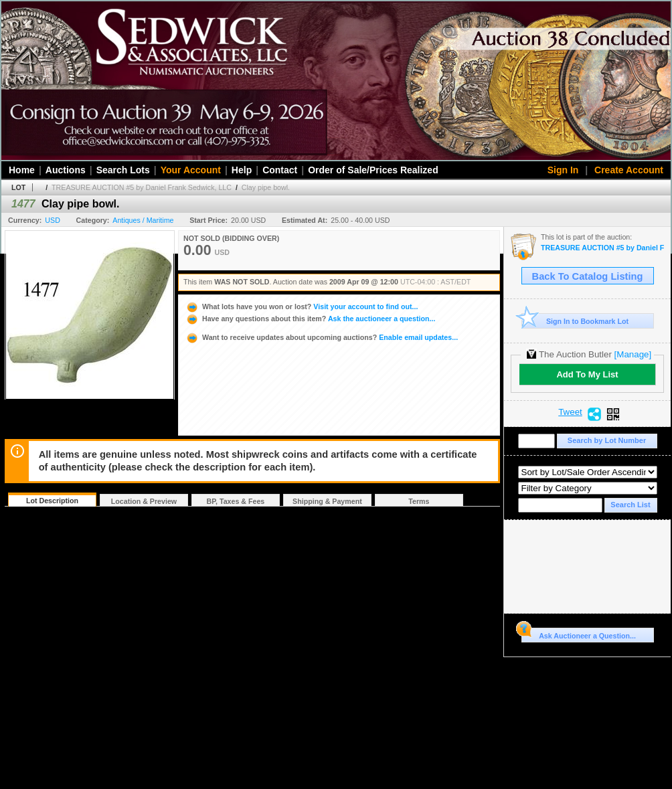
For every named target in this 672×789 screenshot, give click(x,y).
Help (242, 170)
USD (53, 220)
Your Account (191, 170)
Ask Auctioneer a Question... (579, 634)
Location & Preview (144, 501)
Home (22, 170)
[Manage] (633, 354)
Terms (419, 501)
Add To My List (587, 374)
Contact (280, 170)
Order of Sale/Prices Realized (373, 170)
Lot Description (52, 501)
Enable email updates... (322, 337)
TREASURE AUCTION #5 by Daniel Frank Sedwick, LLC (142, 187)
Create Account (629, 170)
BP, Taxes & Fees (236, 501)
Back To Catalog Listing (588, 276)
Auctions (66, 170)
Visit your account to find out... (302, 306)
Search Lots (123, 170)
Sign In (563, 170)
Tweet (570, 412)
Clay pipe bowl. (266, 187)
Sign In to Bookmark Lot (575, 321)
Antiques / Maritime (143, 220)
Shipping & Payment (327, 501)
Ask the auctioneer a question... (310, 319)
